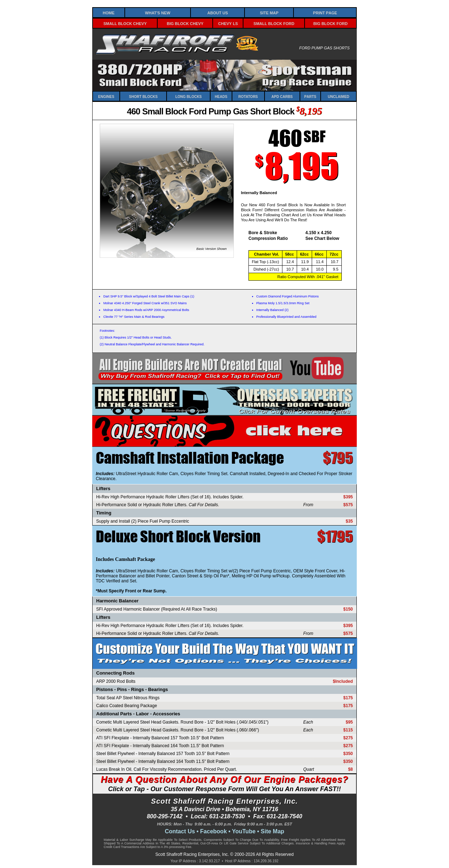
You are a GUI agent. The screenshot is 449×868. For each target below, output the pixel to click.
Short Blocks (143, 96)
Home (108, 12)
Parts (310, 96)
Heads (221, 96)
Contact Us (180, 831)
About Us (218, 12)
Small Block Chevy (125, 23)
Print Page (325, 12)
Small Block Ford (274, 23)
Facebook (214, 831)
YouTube (244, 831)
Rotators (248, 96)
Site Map (269, 12)
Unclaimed (339, 96)
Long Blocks (188, 96)
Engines (106, 96)
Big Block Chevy (185, 23)
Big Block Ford (331, 23)
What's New (158, 12)
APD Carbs (282, 96)
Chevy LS (228, 23)
